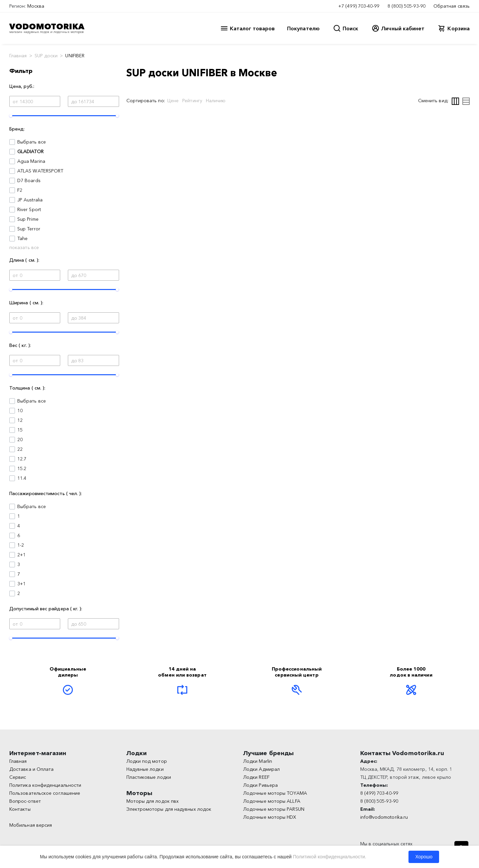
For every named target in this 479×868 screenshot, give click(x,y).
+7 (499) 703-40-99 (359, 6)
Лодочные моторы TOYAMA (275, 793)
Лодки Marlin (258, 761)
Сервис (18, 777)
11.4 (22, 478)
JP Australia (30, 200)
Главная (18, 56)
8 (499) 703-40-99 (379, 793)
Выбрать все (32, 142)
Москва (36, 6)
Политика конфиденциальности (45, 785)
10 (20, 411)
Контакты (20, 809)
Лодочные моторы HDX (270, 817)
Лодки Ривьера (260, 785)
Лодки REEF (256, 777)
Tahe (22, 238)
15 (20, 430)
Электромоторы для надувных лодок (169, 809)
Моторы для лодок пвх (153, 801)
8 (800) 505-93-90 (406, 6)
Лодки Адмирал (261, 769)
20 (20, 439)
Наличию (216, 101)
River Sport (29, 209)
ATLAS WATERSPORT (40, 171)
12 (20, 420)
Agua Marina (31, 161)
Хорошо (424, 857)
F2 (20, 190)
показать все (24, 247)
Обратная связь (452, 6)
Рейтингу (192, 101)
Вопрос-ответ (25, 801)
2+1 (21, 555)
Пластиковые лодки (149, 777)
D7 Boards (29, 180)
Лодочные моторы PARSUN (274, 809)
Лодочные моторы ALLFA (272, 801)
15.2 (22, 468)
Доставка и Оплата (31, 769)
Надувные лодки (145, 769)
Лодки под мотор (147, 761)
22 (20, 449)
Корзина (459, 28)
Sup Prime (28, 219)
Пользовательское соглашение (45, 793)
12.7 (22, 459)
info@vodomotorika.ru (384, 817)
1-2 (21, 545)
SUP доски (46, 56)
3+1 (21, 584)
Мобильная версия (31, 825)
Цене (173, 101)
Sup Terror (29, 229)
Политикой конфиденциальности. (330, 857)
